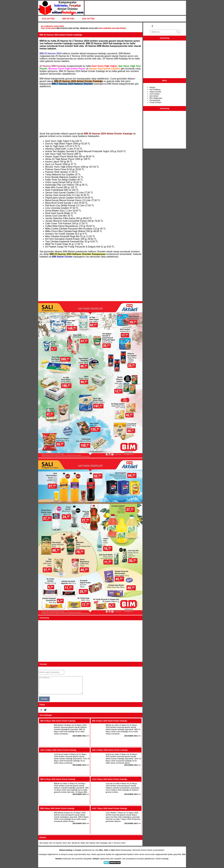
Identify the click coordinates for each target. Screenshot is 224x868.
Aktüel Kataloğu (162, 859)
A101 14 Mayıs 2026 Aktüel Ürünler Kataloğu (58, 750)
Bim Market (91, 843)
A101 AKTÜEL (48, 19)
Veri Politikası (155, 90)
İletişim (152, 87)
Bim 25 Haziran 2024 (58, 843)
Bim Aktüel (44, 843)
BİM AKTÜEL (69, 19)
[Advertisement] (90, 110)
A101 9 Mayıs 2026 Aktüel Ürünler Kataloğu (110, 779)
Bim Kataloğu (102, 843)
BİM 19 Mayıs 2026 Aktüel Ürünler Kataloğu (77, 28)
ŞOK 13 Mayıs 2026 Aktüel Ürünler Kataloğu (110, 750)
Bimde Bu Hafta (78, 843)
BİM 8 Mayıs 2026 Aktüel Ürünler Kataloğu (57, 808)
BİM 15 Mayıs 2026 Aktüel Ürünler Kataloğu (110, 721)
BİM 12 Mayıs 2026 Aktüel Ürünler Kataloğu (58, 779)
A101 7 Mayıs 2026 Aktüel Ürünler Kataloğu (110, 808)
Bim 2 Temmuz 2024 (117, 843)
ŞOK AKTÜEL (89, 19)
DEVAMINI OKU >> (81, 736)
